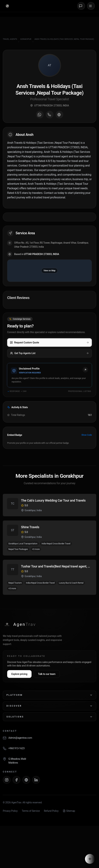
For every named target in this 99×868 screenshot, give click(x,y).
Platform (49, 695)
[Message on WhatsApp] (40, 115)
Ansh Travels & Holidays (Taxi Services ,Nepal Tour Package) (64, 39)
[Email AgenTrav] (49, 740)
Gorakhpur (26, 39)
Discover (49, 706)
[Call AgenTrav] (49, 750)
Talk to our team (47, 674)
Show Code (87, 435)
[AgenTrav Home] (19, 624)
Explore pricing (19, 674)
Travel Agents (10, 39)
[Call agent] (50, 115)
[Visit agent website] (59, 115)
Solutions (49, 717)
